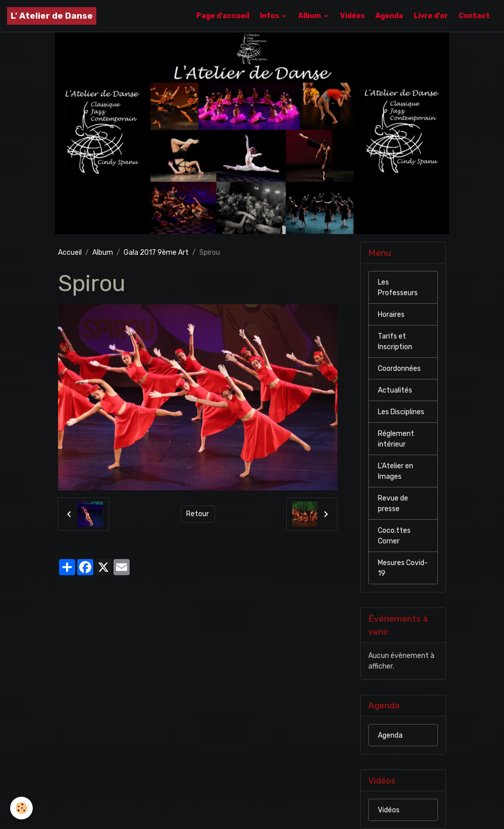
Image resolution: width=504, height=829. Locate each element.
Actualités (395, 390)
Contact (474, 16)
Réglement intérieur (396, 439)
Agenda (389, 16)
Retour (198, 514)
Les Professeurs (398, 288)
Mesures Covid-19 (403, 568)
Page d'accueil (223, 16)
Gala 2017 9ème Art (156, 253)
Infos (270, 16)
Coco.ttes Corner (394, 536)
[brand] (52, 16)
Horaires (391, 315)
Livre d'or (431, 16)
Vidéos (352, 16)
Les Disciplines (401, 412)
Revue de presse (393, 504)
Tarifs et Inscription (395, 342)
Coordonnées (399, 369)
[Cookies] (21, 808)
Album (310, 16)
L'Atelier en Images (396, 471)
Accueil (70, 253)
